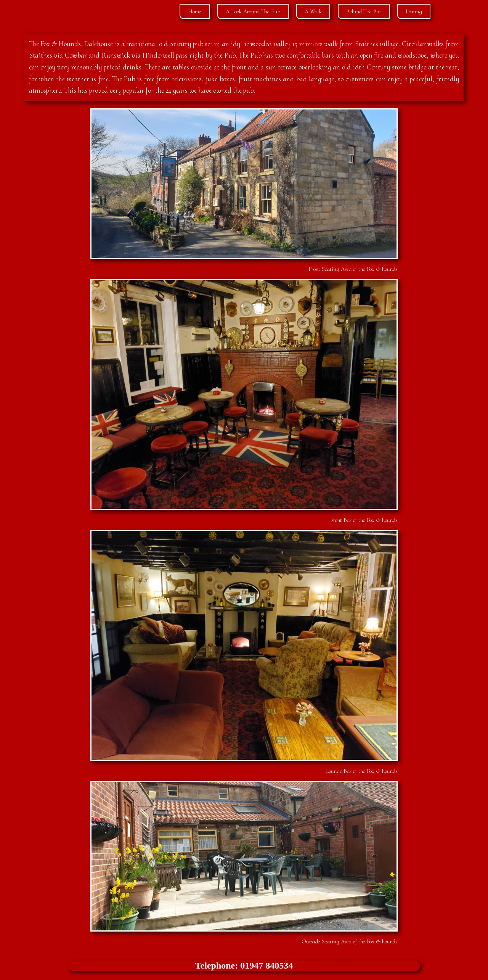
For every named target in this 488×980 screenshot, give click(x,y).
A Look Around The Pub (253, 11)
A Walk (313, 11)
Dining (414, 11)
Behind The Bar (364, 11)
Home (195, 11)
